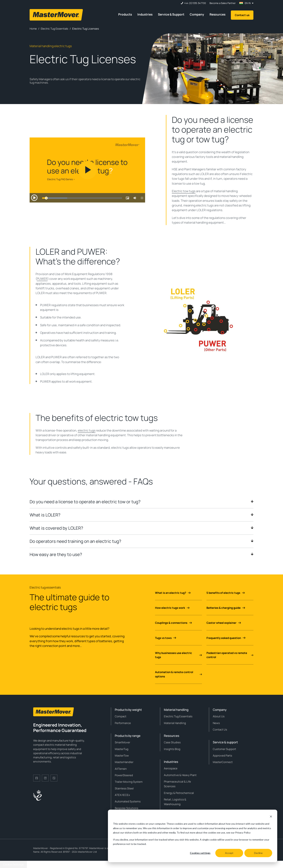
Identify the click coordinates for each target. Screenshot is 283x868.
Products (125, 14)
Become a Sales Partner (223, 3)
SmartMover (122, 742)
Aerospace (171, 768)
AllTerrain (121, 769)
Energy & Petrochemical (179, 793)
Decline (258, 853)
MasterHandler (124, 762)
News (216, 723)
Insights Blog (172, 749)
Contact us (242, 15)
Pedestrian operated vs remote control (230, 655)
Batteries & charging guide (226, 608)
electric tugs (87, 430)
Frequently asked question (226, 638)
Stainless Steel (124, 788)
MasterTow (122, 756)
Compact (121, 716)
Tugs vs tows (166, 638)
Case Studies (172, 742)
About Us (219, 716)
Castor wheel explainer (224, 623)
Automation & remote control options (178, 674)
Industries (145, 14)
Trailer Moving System (129, 782)
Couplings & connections (173, 623)
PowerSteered (124, 775)
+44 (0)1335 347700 (195, 3)
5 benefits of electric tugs (226, 593)
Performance (123, 723)
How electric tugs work (172, 608)
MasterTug (122, 749)
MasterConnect (223, 762)
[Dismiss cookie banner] (271, 817)
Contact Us (220, 730)
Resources (217, 14)
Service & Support (171, 14)
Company (197, 14)
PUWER (42, 279)
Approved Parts (222, 756)
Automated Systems (128, 801)
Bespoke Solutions (127, 808)
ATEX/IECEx (122, 795)
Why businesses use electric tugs (178, 655)
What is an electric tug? (173, 593)
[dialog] (193, 836)
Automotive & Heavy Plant (180, 775)
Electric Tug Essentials (178, 716)
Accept (229, 853)
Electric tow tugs (184, 191)
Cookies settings (200, 853)
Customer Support (224, 749)
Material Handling (175, 723)
